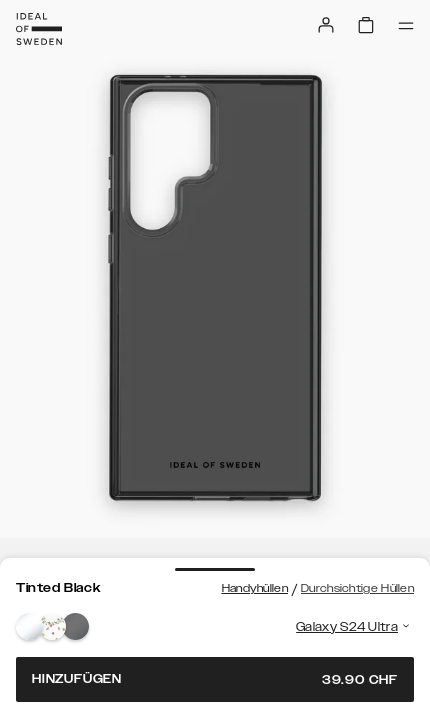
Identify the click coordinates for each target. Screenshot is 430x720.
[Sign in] (326, 25)
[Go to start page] (39, 29)
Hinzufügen (215, 679)
